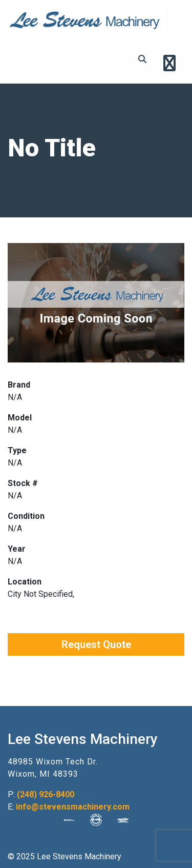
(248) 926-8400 (46, 794)
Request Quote (96, 644)
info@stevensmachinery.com (73, 807)
